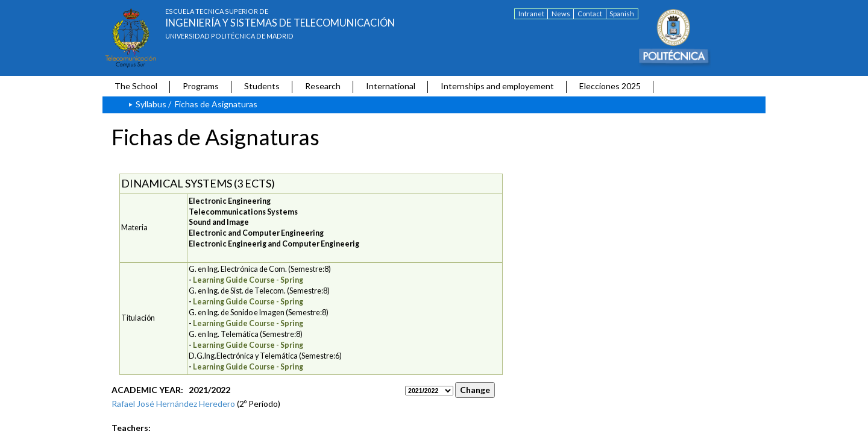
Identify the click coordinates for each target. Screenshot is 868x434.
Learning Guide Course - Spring (248, 280)
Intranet (531, 14)
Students (262, 86)
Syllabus (151, 104)
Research (323, 86)
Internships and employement (497, 86)
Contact (590, 14)
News (561, 14)
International (391, 86)
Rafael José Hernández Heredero (173, 404)
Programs (201, 86)
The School (136, 86)
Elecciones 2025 (610, 86)
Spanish (622, 14)
